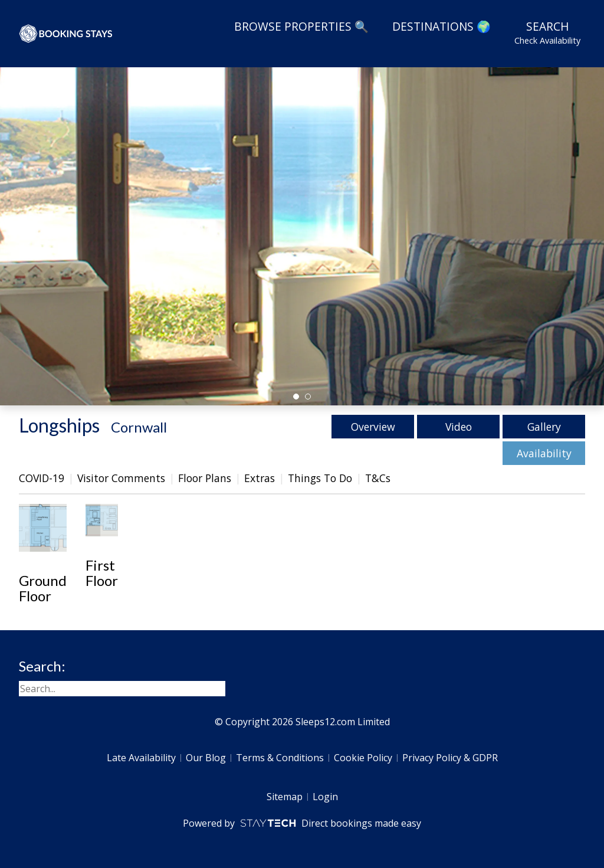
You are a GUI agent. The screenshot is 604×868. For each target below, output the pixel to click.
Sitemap (285, 797)
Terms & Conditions (280, 758)
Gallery (544, 427)
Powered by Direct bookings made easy (302, 823)
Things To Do (320, 478)
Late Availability (141, 758)
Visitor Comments (121, 478)
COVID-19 (42, 478)
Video (459, 427)
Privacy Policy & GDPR (450, 758)
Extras (260, 478)
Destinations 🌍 (441, 26)
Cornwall (139, 427)
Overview (373, 427)
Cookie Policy (363, 758)
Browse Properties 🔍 (301, 26)
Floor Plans (205, 478)
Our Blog (206, 758)
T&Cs (378, 478)
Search (547, 32)
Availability (544, 453)
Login (325, 797)
